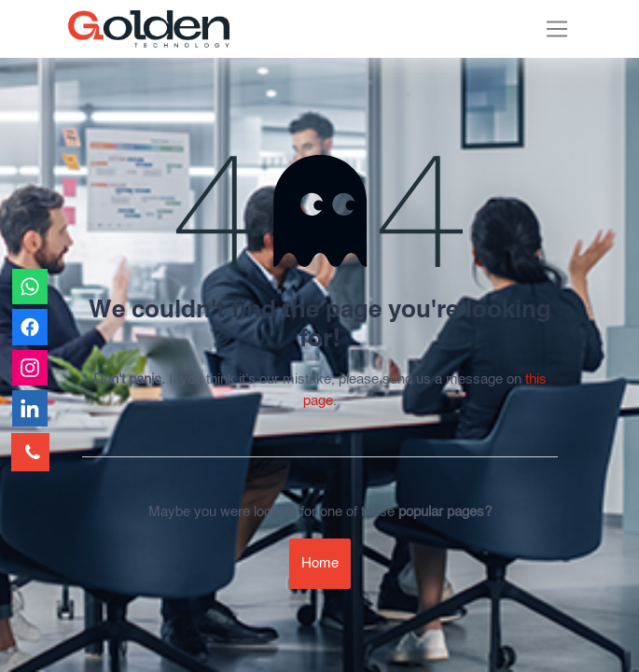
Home (320, 563)
